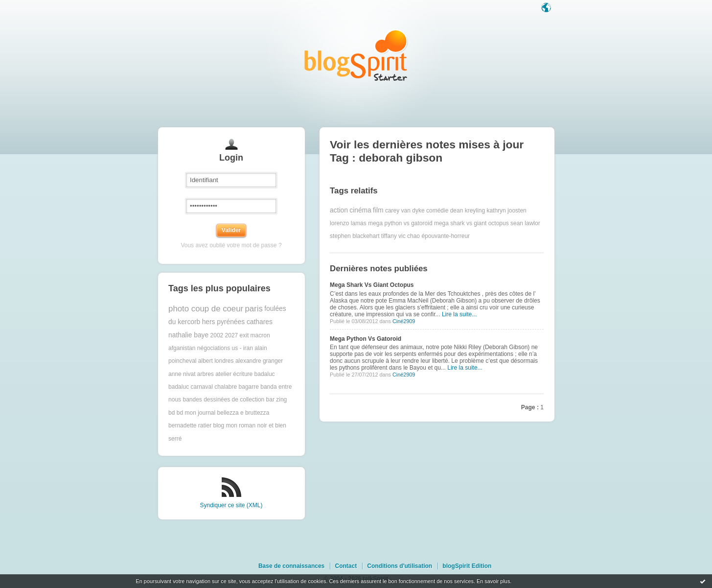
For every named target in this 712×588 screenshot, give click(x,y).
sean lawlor (525, 223)
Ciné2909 (404, 321)
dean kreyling (468, 211)
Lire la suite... (459, 314)
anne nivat (182, 374)
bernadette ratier (190, 425)
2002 (217, 335)
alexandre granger (259, 361)
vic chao (409, 236)
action (339, 210)
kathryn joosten (506, 211)
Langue (547, 8)
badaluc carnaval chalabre (203, 387)
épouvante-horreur (446, 236)
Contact (346, 566)
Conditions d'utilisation (400, 566)
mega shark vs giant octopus (471, 223)
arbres (206, 374)
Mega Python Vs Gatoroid (366, 339)
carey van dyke (405, 211)
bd (172, 413)
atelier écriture (234, 374)
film (378, 210)
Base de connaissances (291, 566)
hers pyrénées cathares (237, 322)
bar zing (277, 400)
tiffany (389, 236)
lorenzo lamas (348, 223)
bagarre (249, 387)
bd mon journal (196, 413)
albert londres (216, 361)
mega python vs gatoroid (400, 223)
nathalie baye (188, 335)
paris (253, 309)
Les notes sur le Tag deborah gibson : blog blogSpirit (356, 55)
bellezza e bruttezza (243, 413)
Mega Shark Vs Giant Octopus (372, 285)
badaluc (265, 374)
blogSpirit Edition (467, 566)
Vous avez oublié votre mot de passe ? (231, 245)
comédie (437, 211)
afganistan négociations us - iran (211, 348)
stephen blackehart (355, 236)
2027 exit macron (248, 335)
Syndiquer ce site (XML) (231, 505)
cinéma (360, 210)
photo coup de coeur (206, 309)
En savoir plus (493, 581)
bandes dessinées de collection (223, 400)
